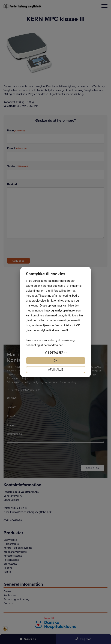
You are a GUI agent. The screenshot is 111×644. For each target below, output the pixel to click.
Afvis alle (55, 370)
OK (56, 361)
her (61, 345)
